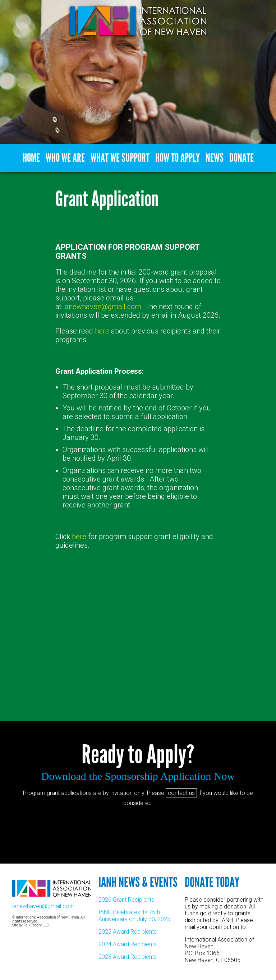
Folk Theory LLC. (36, 925)
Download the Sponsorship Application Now (138, 776)
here (102, 331)
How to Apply (178, 158)
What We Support (120, 158)
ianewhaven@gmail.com (102, 307)
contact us (181, 793)
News (215, 158)
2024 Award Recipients (128, 944)
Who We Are (65, 158)
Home (31, 158)
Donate (241, 158)
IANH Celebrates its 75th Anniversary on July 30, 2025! (135, 916)
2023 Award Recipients (128, 957)
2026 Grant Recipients (126, 900)
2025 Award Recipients (128, 932)
